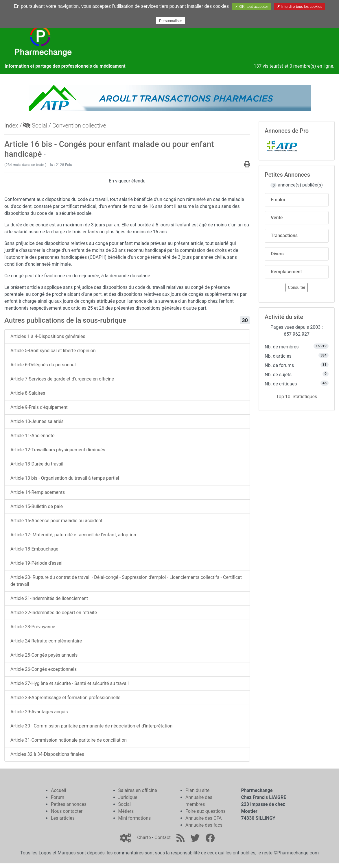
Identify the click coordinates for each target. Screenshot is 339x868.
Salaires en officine (138, 790)
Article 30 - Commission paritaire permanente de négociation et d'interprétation (91, 726)
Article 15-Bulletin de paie (37, 506)
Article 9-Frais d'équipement (39, 407)
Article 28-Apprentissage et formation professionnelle (65, 698)
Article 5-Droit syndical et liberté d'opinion (53, 351)
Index (11, 125)
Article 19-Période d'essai (36, 563)
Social (35, 125)
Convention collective (79, 125)
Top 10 (283, 397)
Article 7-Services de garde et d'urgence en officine (62, 379)
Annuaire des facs (204, 825)
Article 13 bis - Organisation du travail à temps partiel (65, 478)
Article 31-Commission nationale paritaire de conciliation (69, 740)
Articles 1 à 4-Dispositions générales (48, 336)
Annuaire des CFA (203, 818)
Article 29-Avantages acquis (39, 712)
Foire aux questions (206, 811)
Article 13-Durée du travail (37, 464)
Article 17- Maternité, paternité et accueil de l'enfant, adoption (73, 535)
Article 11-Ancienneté (32, 436)
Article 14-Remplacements (38, 492)
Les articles (63, 818)
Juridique (128, 797)
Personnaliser (171, 21)
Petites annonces (69, 804)
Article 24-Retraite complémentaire (46, 641)
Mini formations (135, 818)
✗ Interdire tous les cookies (300, 7)
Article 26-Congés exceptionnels (44, 669)
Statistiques (305, 397)
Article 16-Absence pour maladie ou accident (56, 521)
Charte (144, 837)
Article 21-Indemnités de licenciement (49, 598)
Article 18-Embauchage (34, 549)
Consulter (297, 287)
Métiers (126, 811)
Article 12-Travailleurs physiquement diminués (58, 450)
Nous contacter (67, 811)
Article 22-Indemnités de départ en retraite (54, 613)
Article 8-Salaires (28, 393)
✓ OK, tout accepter (251, 7)
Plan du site (197, 790)
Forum (58, 797)
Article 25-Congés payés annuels (44, 655)
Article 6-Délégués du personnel (43, 365)
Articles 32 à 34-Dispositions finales (47, 754)
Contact (163, 837)
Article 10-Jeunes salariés (37, 421)
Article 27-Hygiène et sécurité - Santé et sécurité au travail (70, 683)
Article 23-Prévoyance (33, 627)
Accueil (58, 790)
